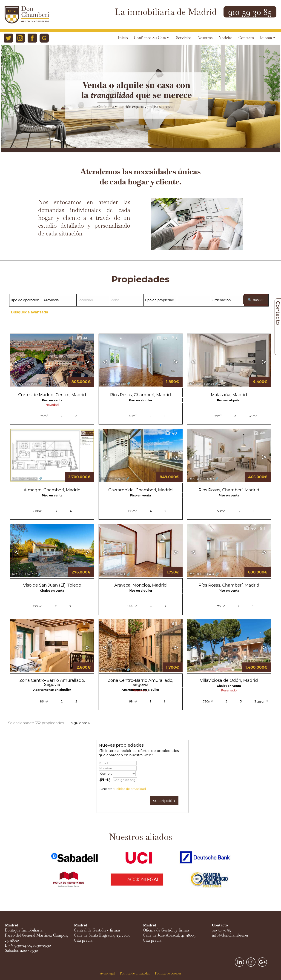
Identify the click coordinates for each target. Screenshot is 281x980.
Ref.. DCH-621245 (113, 479)
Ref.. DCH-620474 (202, 574)
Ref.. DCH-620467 (113, 669)
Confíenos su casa (151, 38)
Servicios (184, 38)
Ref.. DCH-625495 (202, 384)
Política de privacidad (130, 789)
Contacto (246, 38)
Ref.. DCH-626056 (25, 384)
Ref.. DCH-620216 (201, 669)
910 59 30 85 (250, 12)
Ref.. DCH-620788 (113, 574)
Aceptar (124, 789)
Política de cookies (168, 973)
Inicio (123, 38)
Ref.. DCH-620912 (24, 574)
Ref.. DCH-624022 (25, 479)
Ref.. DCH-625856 (113, 384)
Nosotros (205, 38)
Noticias (225, 38)
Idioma (267, 38)
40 (83, 338)
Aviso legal (108, 973)
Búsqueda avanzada (30, 312)
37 (162, 338)
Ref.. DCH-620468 (25, 669)
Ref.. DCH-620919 (201, 479)
